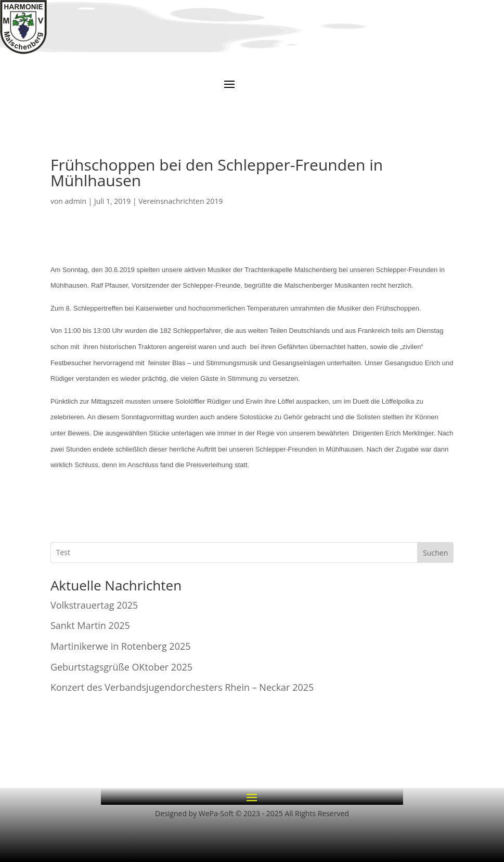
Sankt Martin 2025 (90, 625)
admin (76, 201)
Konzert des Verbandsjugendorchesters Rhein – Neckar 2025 (182, 687)
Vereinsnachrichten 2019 (180, 201)
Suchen (435, 553)
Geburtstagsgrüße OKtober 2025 (121, 667)
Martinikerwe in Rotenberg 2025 (121, 646)
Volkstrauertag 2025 (94, 605)
